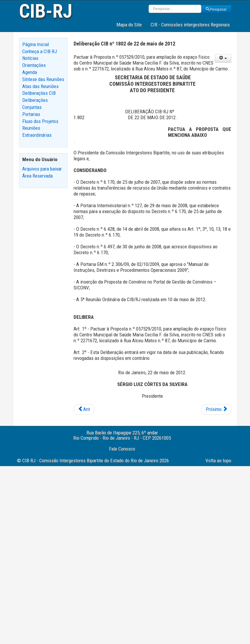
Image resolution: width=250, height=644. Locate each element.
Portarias (31, 114)
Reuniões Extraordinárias (37, 132)
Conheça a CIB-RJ (40, 51)
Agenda (30, 72)
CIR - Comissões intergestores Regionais (190, 25)
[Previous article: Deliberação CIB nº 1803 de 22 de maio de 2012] (84, 409)
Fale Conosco (122, 449)
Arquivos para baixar (42, 169)
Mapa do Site (129, 25)
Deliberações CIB (39, 93)
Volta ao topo (218, 461)
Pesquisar (216, 9)
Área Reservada (38, 176)
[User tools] (223, 58)
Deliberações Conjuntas (35, 104)
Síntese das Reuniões (43, 79)
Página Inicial (36, 44)
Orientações (34, 65)
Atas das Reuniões (40, 86)
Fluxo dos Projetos (40, 121)
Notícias (30, 58)
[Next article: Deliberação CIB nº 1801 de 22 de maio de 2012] (216, 409)
